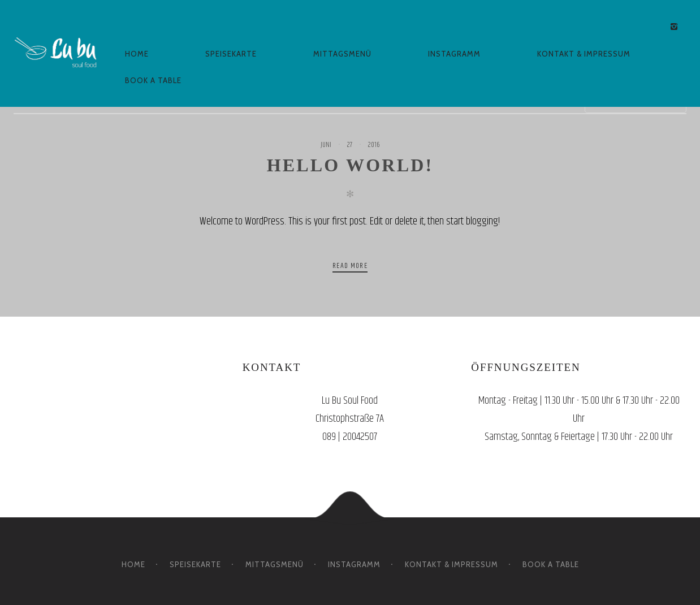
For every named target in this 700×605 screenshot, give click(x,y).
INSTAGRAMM (454, 54)
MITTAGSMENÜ (342, 54)
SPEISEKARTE (231, 54)
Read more (350, 266)
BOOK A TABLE (153, 80)
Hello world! (350, 165)
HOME (137, 54)
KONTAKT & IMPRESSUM (584, 54)
